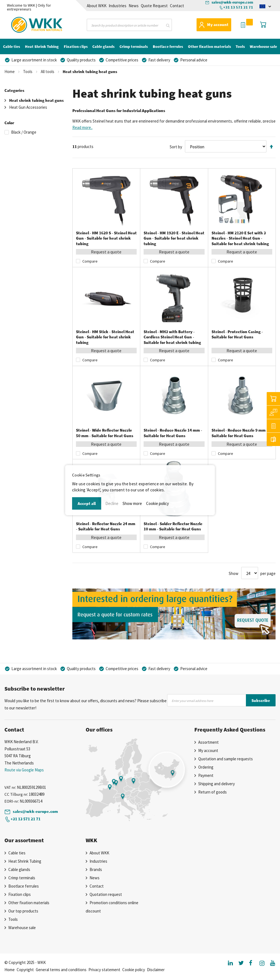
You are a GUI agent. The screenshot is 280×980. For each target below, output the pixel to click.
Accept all (87, 503)
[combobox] (129, 25)
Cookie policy (157, 503)
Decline (112, 503)
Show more (132, 503)
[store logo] (27, 24)
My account (218, 24)
